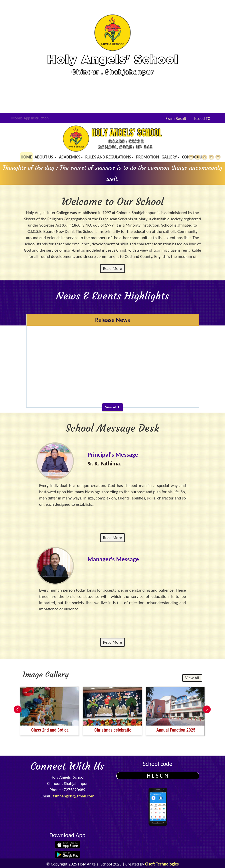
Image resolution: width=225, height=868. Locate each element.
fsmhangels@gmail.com (74, 796)
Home (26, 157)
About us (46, 157)
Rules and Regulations (109, 157)
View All (112, 407)
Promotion (148, 157)
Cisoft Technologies (162, 864)
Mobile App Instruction (30, 118)
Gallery (170, 157)
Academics (71, 157)
